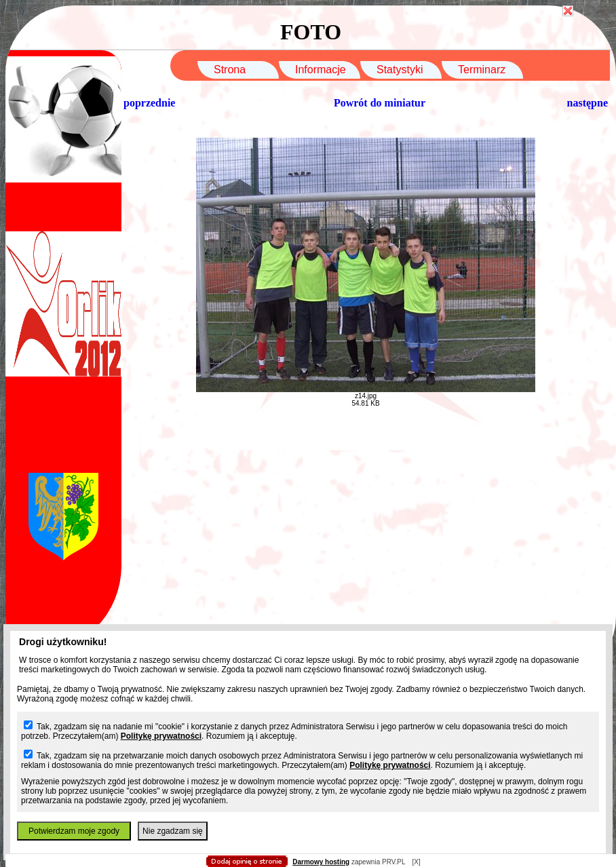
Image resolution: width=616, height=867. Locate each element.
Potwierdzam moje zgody (74, 831)
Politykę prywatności (161, 736)
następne (588, 103)
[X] (416, 862)
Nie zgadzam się (173, 831)
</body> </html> (308, 68)
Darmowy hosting (321, 862)
